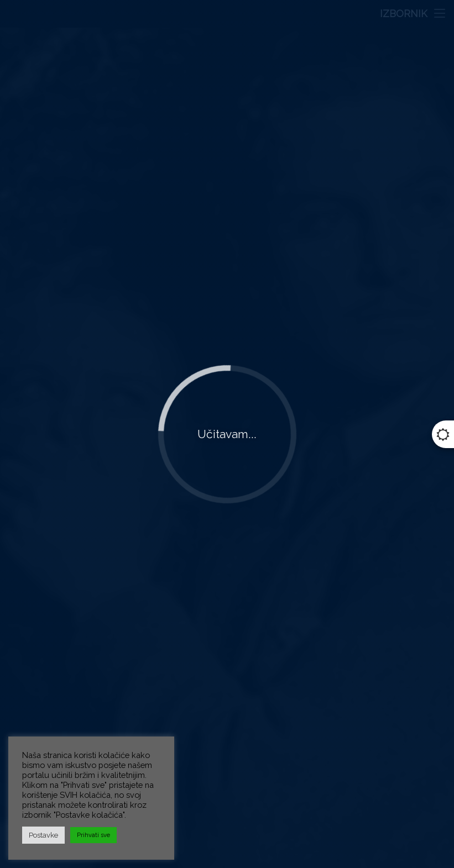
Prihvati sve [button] (93, 835)
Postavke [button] (43, 835)
